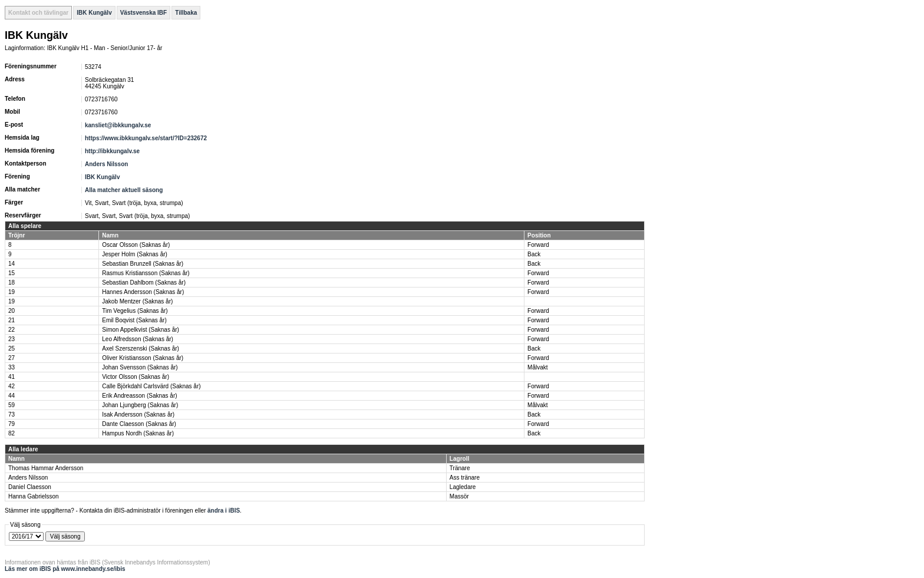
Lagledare (463, 487)
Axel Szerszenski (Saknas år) (141, 349)
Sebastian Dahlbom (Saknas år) (144, 283)
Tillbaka (186, 13)
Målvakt (537, 367)
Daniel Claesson (30, 487)
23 (11, 339)
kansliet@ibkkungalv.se (118, 125)
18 (11, 283)
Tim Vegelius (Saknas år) (135, 311)
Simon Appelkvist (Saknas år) (141, 330)
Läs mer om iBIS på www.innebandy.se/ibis (65, 569)
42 (11, 386)
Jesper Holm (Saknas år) (135, 254)
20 (11, 311)
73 (11, 414)
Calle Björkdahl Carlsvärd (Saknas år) (151, 386)
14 (11, 264)
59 (11, 405)
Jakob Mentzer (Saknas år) (137, 301)
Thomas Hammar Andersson (46, 468)
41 (11, 377)
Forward (538, 245)
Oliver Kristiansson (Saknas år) (143, 358)
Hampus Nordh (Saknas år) (138, 433)
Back (534, 254)
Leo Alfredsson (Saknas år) (138, 339)
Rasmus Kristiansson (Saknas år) (146, 273)
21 (11, 320)
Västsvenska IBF (144, 13)
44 (11, 396)
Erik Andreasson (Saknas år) (139, 396)
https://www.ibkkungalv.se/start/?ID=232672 (146, 138)
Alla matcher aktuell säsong (124, 190)
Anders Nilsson (106, 164)
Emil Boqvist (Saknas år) (134, 320)
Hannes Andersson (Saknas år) (143, 292)
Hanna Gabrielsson (34, 496)
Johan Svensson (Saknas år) (140, 367)
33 (11, 367)
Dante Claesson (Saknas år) (139, 424)
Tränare (460, 468)
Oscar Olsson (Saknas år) (136, 245)
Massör (459, 496)
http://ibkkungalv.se (112, 151)
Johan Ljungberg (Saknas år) (140, 405)
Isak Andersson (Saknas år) (138, 414)
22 (11, 330)
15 (11, 273)
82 (11, 433)
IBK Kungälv (94, 13)
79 (11, 424)
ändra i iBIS (224, 511)
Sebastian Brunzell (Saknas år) (143, 264)
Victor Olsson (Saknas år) (136, 377)
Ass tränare (465, 478)
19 (11, 292)
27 (11, 358)
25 (11, 349)
